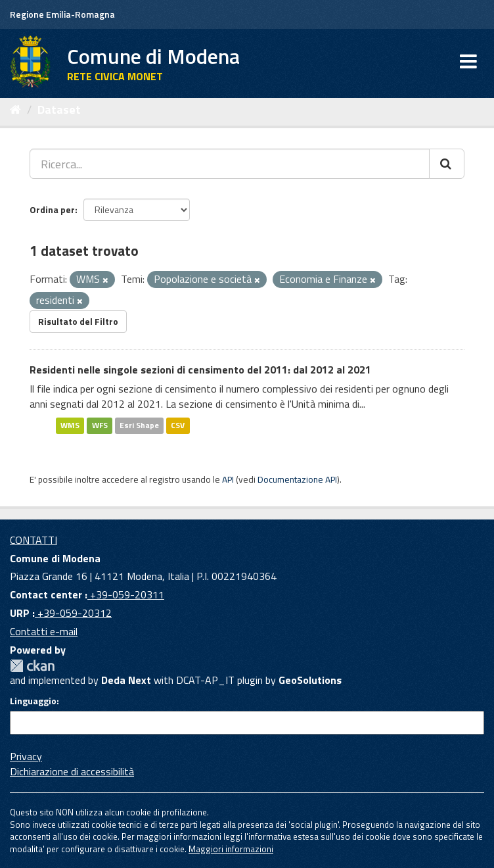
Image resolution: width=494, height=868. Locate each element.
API (228, 479)
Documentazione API (297, 479)
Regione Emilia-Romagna (62, 14)
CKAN (32, 666)
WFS (100, 425)
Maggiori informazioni (231, 849)
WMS (70, 425)
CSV (178, 425)
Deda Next (126, 680)
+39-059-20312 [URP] (73, 613)
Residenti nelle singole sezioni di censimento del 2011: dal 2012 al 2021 (200, 370)
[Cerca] (447, 164)
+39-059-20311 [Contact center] (126, 594)
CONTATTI (34, 540)
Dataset (59, 109)
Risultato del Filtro (78, 321)
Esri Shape (139, 425)
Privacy (26, 756)
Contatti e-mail (44, 631)
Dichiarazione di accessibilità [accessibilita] (72, 771)
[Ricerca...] (230, 164)
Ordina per (52, 209)
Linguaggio (33, 701)
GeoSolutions (310, 680)
